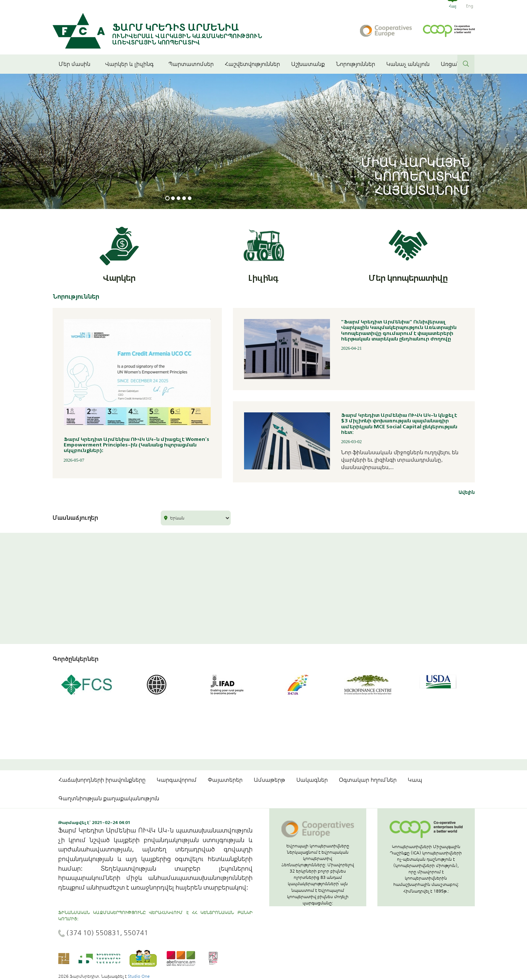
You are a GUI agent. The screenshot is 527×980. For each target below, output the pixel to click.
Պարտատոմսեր (191, 64)
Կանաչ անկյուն (408, 64)
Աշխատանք (308, 64)
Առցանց (452, 64)
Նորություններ (356, 64)
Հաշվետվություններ (252, 64)
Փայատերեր (225, 780)
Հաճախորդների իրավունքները (102, 780)
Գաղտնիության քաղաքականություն (109, 798)
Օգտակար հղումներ (368, 780)
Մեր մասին (76, 64)
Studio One (139, 976)
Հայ (453, 6)
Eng (470, 6)
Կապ (415, 780)
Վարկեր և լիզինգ (131, 64)
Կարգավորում (177, 780)
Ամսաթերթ (269, 780)
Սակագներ (312, 780)
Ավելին (467, 492)
